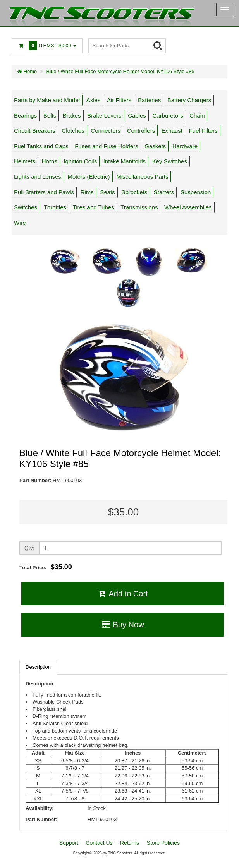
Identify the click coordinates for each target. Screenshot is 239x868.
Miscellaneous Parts (142, 177)
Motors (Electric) (89, 177)
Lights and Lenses (38, 177)
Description (38, 667)
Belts (50, 116)
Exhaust (172, 131)
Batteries (149, 100)
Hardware (185, 146)
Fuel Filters (203, 131)
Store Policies (163, 843)
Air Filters (119, 100)
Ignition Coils (80, 161)
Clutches (73, 131)
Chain (197, 116)
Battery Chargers (189, 100)
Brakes (72, 116)
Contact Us (99, 843)
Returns (130, 843)
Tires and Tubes (94, 207)
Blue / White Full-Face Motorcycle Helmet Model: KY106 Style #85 (120, 71)
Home (27, 71)
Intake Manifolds (125, 161)
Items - (47, 45)
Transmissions (139, 207)
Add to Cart (122, 594)
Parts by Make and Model (47, 100)
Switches (26, 207)
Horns (50, 161)
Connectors (106, 131)
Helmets (25, 161)
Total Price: (46, 567)
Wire (20, 223)
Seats (108, 192)
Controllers (141, 131)
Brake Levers (104, 116)
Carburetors (168, 116)
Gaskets (155, 146)
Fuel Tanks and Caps (41, 146)
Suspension (196, 192)
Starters (164, 192)
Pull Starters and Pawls (44, 192)
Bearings (25, 116)
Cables (137, 116)
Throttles (55, 207)
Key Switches (170, 161)
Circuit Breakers (35, 131)
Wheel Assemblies (188, 207)
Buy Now (122, 625)
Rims (87, 192)
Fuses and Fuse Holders (106, 146)
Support (69, 843)
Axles (94, 100)
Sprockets (134, 192)
